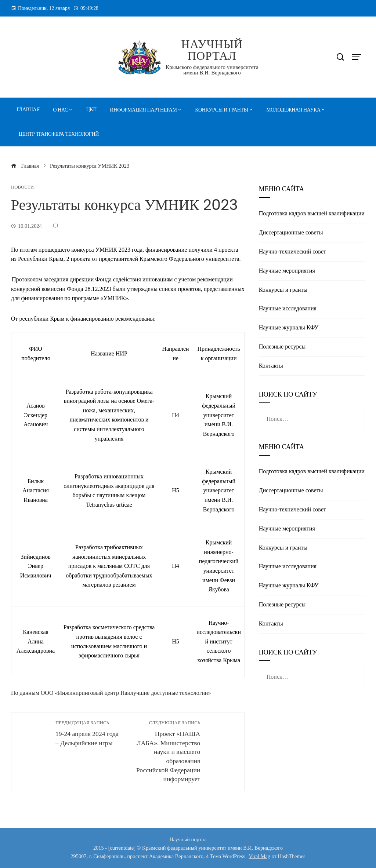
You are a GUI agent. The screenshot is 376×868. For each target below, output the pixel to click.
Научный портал (212, 50)
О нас (60, 110)
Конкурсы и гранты (221, 110)
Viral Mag (259, 856)
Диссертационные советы (291, 232)
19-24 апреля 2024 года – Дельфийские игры (88, 733)
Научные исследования (288, 308)
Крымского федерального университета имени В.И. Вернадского (212, 70)
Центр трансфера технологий (59, 134)
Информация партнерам (143, 110)
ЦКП (92, 110)
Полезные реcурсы (282, 347)
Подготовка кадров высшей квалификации (312, 213)
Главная (28, 110)
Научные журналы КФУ (289, 327)
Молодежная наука (293, 110)
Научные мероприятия (287, 271)
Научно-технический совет (292, 251)
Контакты (271, 366)
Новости (22, 187)
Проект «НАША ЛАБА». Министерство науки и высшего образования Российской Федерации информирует (168, 751)
